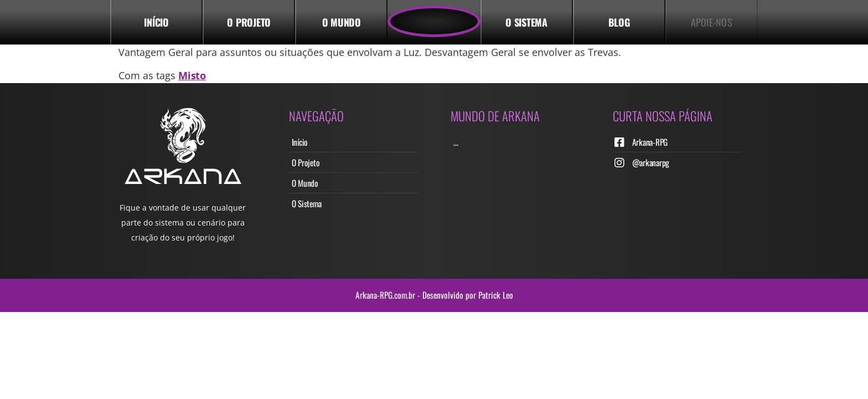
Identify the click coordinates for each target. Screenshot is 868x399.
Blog (619, 22)
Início (156, 22)
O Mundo (342, 22)
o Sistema (526, 22)
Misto (192, 75)
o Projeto (249, 22)
